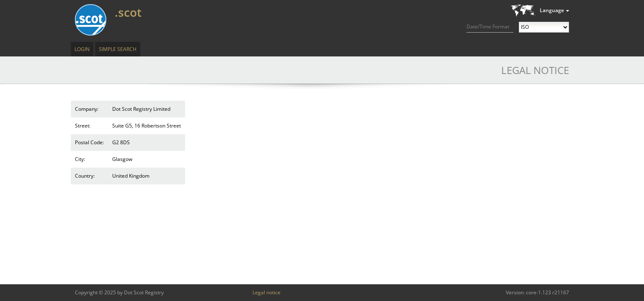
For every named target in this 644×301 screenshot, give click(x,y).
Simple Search (118, 49)
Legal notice (267, 292)
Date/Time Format (488, 27)
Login (82, 49)
